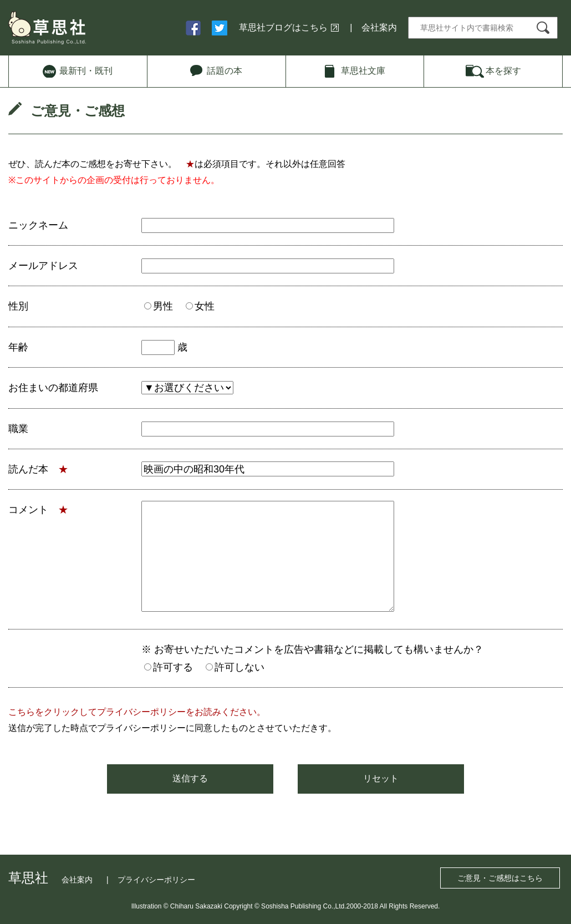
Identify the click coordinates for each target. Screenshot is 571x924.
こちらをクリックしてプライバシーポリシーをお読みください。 (137, 712)
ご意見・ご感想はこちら (500, 878)
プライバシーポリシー (156, 880)
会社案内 (379, 27)
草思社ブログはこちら (283, 27)
